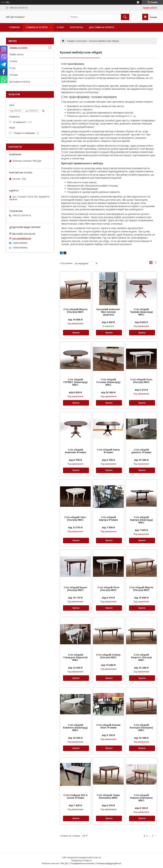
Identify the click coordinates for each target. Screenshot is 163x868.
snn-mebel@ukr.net (22, 238)
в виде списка (156, 263)
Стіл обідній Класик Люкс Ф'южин (108, 726)
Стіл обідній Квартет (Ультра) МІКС (141, 657)
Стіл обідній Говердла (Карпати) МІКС (75, 657)
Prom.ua (97, 858)
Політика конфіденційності (108, 864)
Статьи (13, 61)
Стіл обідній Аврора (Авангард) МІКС (141, 520)
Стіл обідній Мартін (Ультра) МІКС (75, 311)
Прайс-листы (16, 54)
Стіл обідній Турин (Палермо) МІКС (108, 796)
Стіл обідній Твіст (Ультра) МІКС (75, 519)
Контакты (77, 27)
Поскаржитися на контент (82, 864)
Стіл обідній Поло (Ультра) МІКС (141, 381)
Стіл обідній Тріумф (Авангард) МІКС (141, 312)
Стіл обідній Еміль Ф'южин (108, 451)
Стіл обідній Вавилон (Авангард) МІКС (75, 728)
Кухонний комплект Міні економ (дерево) (108, 312)
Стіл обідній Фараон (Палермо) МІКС (141, 798)
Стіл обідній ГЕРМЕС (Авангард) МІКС (75, 382)
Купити (76, 333)
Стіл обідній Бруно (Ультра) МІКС (75, 589)
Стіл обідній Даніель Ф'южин (141, 451)
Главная (14, 27)
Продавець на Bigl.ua (81, 861)
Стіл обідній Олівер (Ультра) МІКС (108, 656)
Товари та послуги (77, 41)
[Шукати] (125, 17)
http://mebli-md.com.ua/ (24, 234)
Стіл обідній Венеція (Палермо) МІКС (141, 728)
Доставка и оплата (102, 27)
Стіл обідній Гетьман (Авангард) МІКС (108, 382)
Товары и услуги (37, 27)
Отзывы (14, 75)
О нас (60, 27)
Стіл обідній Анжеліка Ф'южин (75, 451)
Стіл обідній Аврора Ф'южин (108, 519)
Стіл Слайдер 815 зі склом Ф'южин (75, 796)
